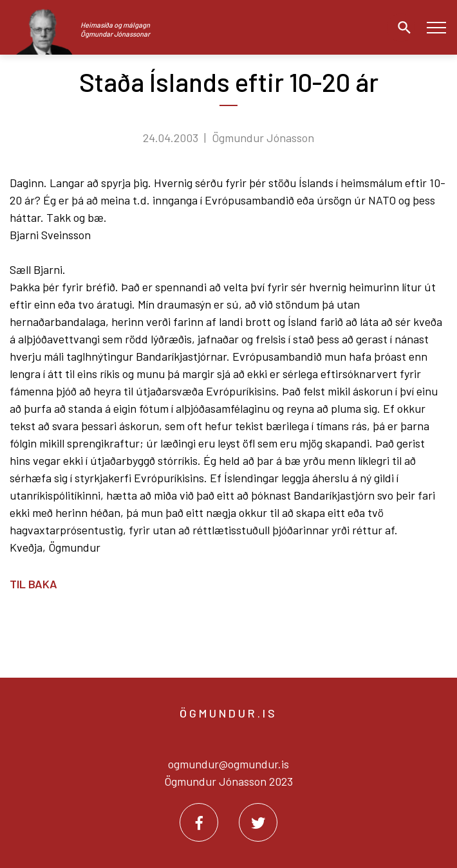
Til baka (33, 584)
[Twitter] (258, 822)
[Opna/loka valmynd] (436, 27)
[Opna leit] (401, 28)
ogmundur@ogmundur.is (228, 764)
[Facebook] (199, 822)
